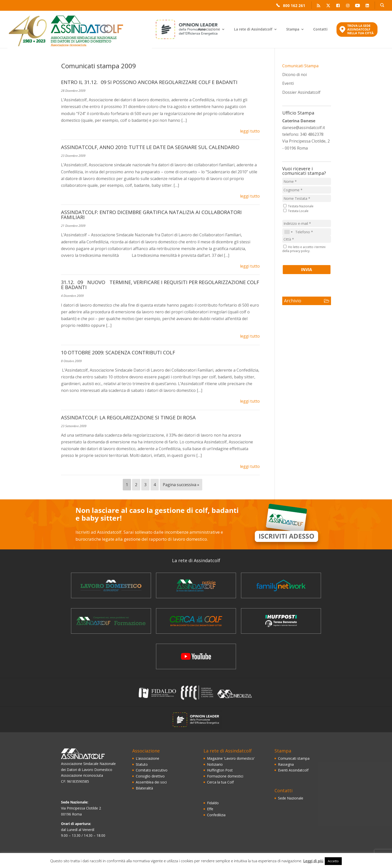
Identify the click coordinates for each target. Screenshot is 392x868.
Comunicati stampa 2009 (98, 66)
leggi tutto (250, 131)
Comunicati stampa (294, 758)
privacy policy (300, 251)
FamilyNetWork (281, 585)
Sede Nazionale (291, 798)
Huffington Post (220, 770)
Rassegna (286, 764)
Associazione (209, 30)
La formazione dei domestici (111, 621)
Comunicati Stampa (300, 66)
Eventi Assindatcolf (293, 770)
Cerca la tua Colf (220, 782)
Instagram (348, 6)
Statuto (142, 764)
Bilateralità (144, 788)
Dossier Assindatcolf (301, 92)
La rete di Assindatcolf (253, 30)
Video (196, 656)
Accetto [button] (333, 861)
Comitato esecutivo (152, 770)
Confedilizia (216, 815)
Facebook (338, 6)
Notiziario (215, 764)
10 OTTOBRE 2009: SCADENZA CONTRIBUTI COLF (118, 352)
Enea (134, 29)
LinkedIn (367, 6)
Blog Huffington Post (281, 621)
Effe (210, 809)
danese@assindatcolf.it (304, 128)
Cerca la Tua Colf (196, 621)
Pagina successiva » (181, 485)
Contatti (320, 30)
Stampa (293, 30)
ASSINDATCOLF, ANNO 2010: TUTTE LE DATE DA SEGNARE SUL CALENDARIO (150, 147)
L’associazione (147, 758)
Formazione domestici (225, 776)
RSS (318, 6)
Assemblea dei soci (151, 782)
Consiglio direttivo (150, 776)
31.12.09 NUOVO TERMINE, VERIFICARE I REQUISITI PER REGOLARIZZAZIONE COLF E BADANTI (160, 285)
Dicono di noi (294, 75)
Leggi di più (313, 861)
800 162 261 (294, 5)
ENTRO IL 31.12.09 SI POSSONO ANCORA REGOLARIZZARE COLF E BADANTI (149, 82)
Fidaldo (213, 803)
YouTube (357, 6)
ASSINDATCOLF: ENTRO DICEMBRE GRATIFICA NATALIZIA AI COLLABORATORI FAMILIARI (151, 215)
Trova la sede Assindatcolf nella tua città (357, 33)
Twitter (328, 6)
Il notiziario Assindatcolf (196, 585)
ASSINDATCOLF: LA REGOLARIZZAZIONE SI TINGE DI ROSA (128, 417)
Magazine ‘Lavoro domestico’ (111, 585)
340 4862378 (312, 134)
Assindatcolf (58, 30)
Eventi (288, 83)
